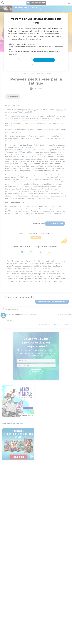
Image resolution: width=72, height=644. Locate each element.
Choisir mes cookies (25, 60)
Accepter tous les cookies (44, 60)
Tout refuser (36, 65)
